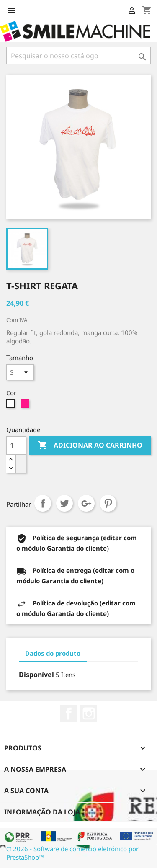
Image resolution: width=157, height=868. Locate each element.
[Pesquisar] (78, 56)
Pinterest (108, 503)
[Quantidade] (16, 446)
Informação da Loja (42, 812)
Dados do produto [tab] (53, 653)
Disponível (36, 675)
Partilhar (43, 503)
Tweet (64, 503)
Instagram (89, 713)
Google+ (86, 503)
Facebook (69, 713)
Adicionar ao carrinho (90, 446)
